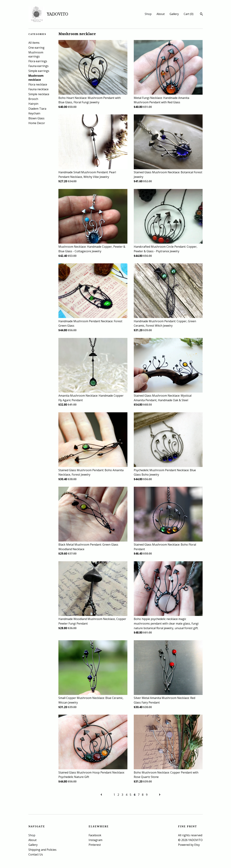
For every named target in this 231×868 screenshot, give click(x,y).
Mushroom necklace (36, 78)
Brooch (33, 99)
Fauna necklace (38, 89)
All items (34, 43)
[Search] (201, 14)
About (161, 14)
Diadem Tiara (37, 109)
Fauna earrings (38, 66)
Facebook (95, 835)
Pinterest (95, 845)
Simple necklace (39, 94)
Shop (148, 14)
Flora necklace (38, 84)
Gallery (174, 14)
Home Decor (37, 123)
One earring (36, 48)
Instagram (95, 840)
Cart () (189, 14)
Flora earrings (38, 61)
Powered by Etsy (189, 845)
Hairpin (33, 104)
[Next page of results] (160, 795)
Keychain (34, 113)
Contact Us (36, 854)
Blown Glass (36, 118)
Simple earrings (39, 71)
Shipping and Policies (42, 850)
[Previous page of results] (102, 795)
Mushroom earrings (36, 54)
